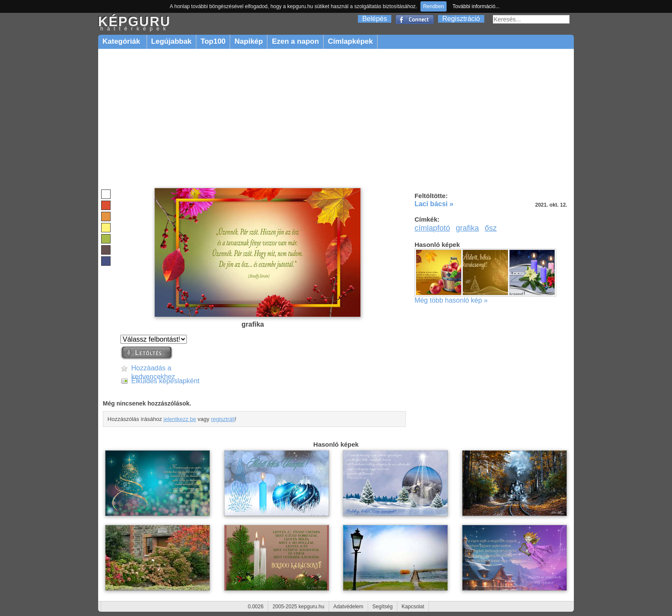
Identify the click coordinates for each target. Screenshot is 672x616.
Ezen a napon (295, 41)
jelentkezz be (180, 419)
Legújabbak (171, 41)
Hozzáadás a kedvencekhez (153, 368)
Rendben (433, 6)
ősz (491, 228)
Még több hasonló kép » (451, 300)
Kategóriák (122, 41)
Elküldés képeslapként (165, 381)
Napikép (249, 41)
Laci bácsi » (434, 204)
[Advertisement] (336, 119)
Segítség (382, 607)
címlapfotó (432, 228)
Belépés (375, 19)
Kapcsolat (413, 607)
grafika (468, 228)
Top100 (213, 41)
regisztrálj (223, 419)
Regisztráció (461, 19)
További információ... (476, 6)
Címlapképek (350, 41)
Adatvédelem (348, 607)
